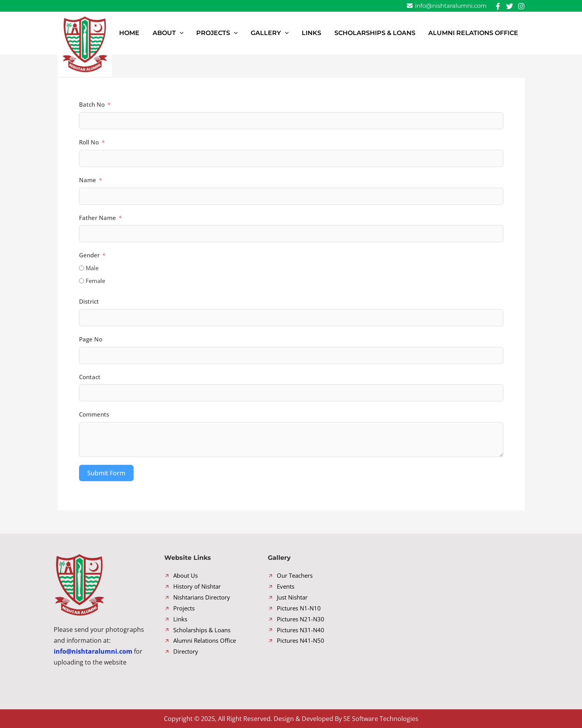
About (197, 33)
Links (325, 33)
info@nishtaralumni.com (446, 6)
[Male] (82, 268)
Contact (90, 377)
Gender (89, 255)
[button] (208, 33)
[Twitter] (510, 6)
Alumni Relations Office (476, 33)
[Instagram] (521, 6)
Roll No (89, 142)
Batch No (92, 104)
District (89, 301)
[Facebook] (498, 6)
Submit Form (106, 473)
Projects (240, 33)
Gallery (288, 33)
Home (163, 33)
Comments (94, 414)
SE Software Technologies (381, 719)
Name (88, 180)
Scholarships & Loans (383, 33)
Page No (91, 339)
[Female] (82, 281)
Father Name (98, 218)
